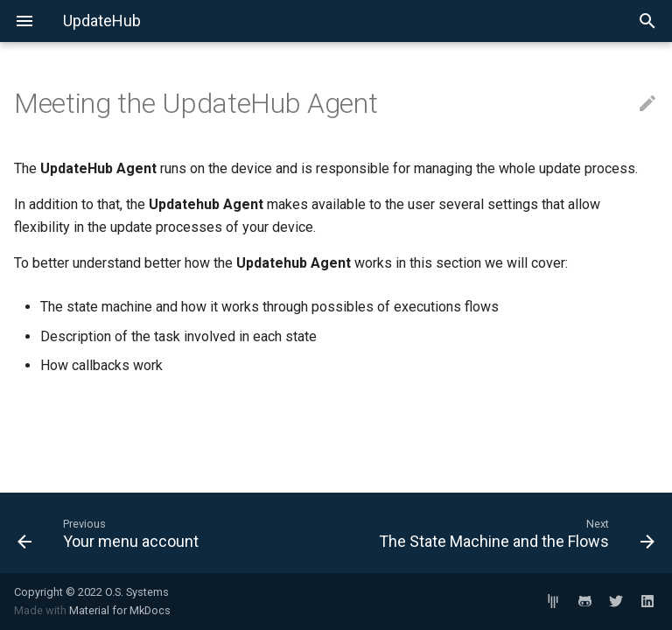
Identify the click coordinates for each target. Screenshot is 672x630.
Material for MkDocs (120, 610)
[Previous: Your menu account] (170, 533)
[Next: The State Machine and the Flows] (502, 533)
